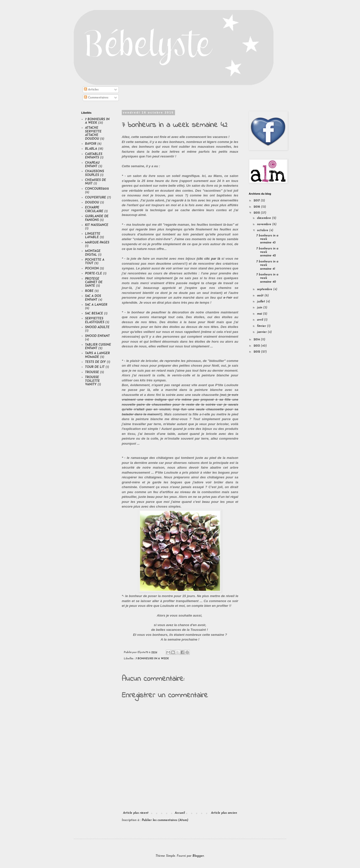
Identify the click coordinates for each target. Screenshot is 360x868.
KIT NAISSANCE (97, 225)
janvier (262, 332)
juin (260, 308)
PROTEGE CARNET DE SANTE (94, 283)
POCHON (92, 269)
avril (260, 320)
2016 (257, 207)
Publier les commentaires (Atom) (165, 820)
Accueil (180, 813)
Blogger (198, 856)
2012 (257, 352)
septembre (265, 289)
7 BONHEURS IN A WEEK (152, 659)
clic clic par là (209, 259)
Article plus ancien (224, 813)
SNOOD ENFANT (97, 336)
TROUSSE (92, 372)
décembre (264, 218)
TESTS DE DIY (95, 362)
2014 (257, 340)
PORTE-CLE (93, 274)
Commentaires (96, 98)
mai (260, 314)
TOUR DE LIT (95, 367)
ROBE (89, 291)
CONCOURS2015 (97, 189)
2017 (257, 201)
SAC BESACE (94, 314)
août (261, 296)
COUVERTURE (95, 198)
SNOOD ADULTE (97, 327)
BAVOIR (91, 144)
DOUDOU (92, 203)
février (262, 326)
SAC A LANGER (96, 305)
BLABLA (91, 149)
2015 (257, 213)
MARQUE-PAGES (97, 243)
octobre (263, 230)
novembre (265, 224)
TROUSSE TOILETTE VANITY (92, 381)
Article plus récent (136, 813)
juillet (261, 302)
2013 (257, 346)
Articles (91, 90)
